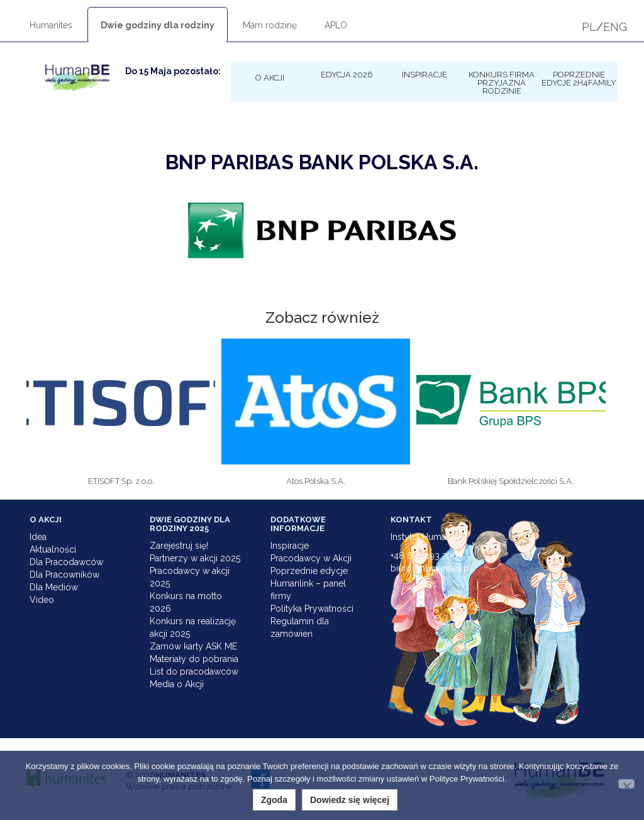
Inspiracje (425, 74)
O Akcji (270, 77)
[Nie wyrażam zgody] (626, 784)
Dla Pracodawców (66, 562)
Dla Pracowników (64, 575)
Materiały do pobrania (194, 659)
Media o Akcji (177, 684)
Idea (38, 537)
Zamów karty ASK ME (193, 646)
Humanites (51, 25)
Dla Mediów (54, 587)
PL (589, 27)
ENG (615, 27)
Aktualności (53, 549)
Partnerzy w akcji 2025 (195, 558)
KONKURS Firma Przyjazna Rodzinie (502, 82)
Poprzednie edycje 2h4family (579, 78)
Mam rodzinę (270, 25)
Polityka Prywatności (312, 609)
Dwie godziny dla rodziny (158, 25)
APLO (336, 25)
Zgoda (274, 800)
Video (42, 600)
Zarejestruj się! (179, 546)
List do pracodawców (194, 671)
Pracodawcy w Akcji (311, 558)
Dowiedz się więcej (350, 800)
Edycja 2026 (347, 74)
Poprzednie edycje (309, 571)
